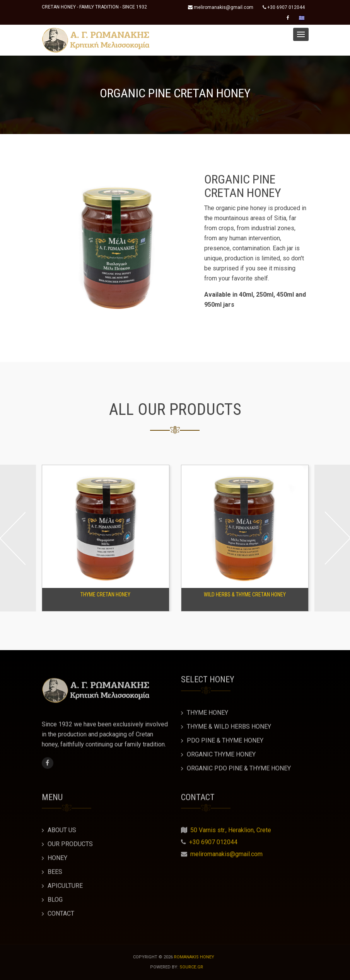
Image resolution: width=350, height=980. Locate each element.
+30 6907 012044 (284, 7)
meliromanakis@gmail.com (221, 7)
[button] (301, 34)
